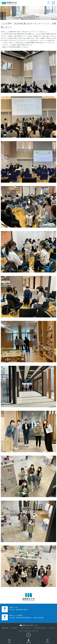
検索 (9, 641)
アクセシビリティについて (40, 628)
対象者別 (29, 641)
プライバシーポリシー (26, 628)
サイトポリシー (14, 628)
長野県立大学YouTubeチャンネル (30, 625)
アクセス (48, 5)
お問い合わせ (5, 628)
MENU (48, 641)
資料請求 (53, 5)
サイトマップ (52, 628)
